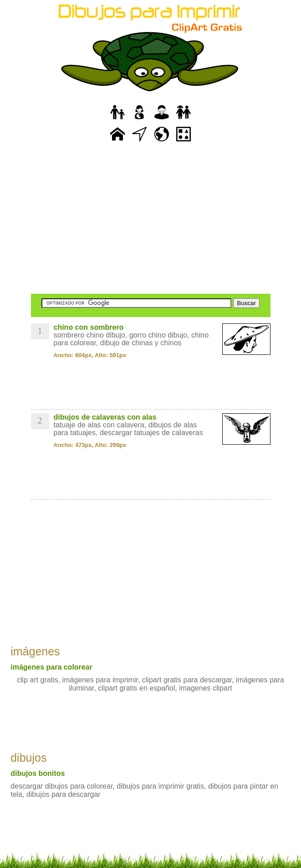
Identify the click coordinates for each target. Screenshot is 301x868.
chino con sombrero (89, 327)
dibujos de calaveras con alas (105, 417)
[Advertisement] (151, 219)
